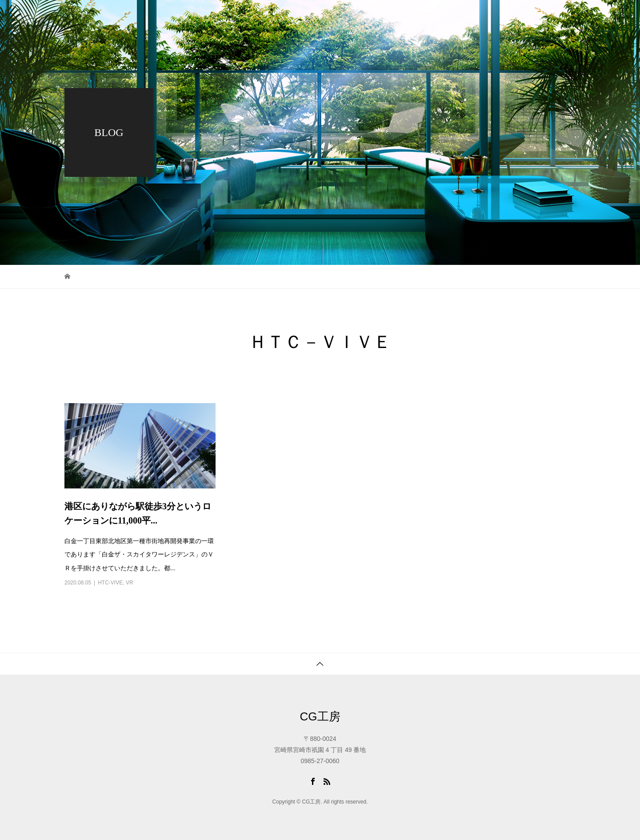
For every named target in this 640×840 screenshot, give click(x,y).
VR (130, 583)
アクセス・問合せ (570, 16)
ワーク (363, 16)
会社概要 (453, 16)
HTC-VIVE (110, 583)
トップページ (310, 16)
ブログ (406, 16)
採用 (505, 16)
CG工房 (320, 716)
